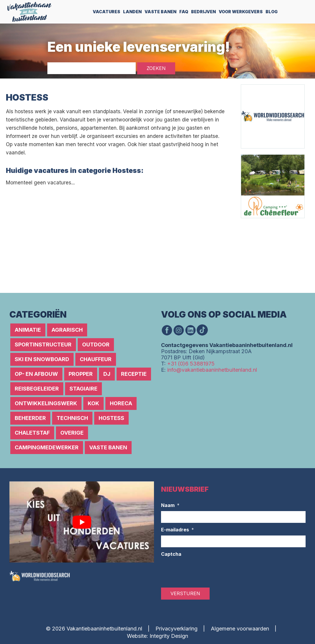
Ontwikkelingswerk (46, 403)
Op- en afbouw (36, 374)
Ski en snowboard (42, 359)
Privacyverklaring (176, 629)
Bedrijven (203, 12)
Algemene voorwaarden (240, 629)
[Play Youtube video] (82, 522)
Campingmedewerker (47, 447)
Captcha (171, 554)
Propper (81, 374)
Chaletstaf (32, 433)
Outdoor (96, 344)
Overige (72, 433)
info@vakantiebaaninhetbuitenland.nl (212, 370)
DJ (107, 374)
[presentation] (206, 571)
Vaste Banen (160, 12)
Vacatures (106, 12)
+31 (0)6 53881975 (191, 364)
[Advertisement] (113, 231)
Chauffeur (96, 359)
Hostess (111, 418)
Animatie (28, 330)
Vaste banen (108, 447)
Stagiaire (83, 389)
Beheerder (30, 418)
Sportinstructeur (43, 344)
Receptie (134, 374)
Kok (93, 403)
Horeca (121, 403)
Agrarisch (67, 330)
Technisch (72, 418)
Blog (272, 12)
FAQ (184, 12)
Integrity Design (169, 636)
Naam (170, 505)
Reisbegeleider (37, 389)
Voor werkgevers (241, 12)
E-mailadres (178, 530)
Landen (132, 12)
